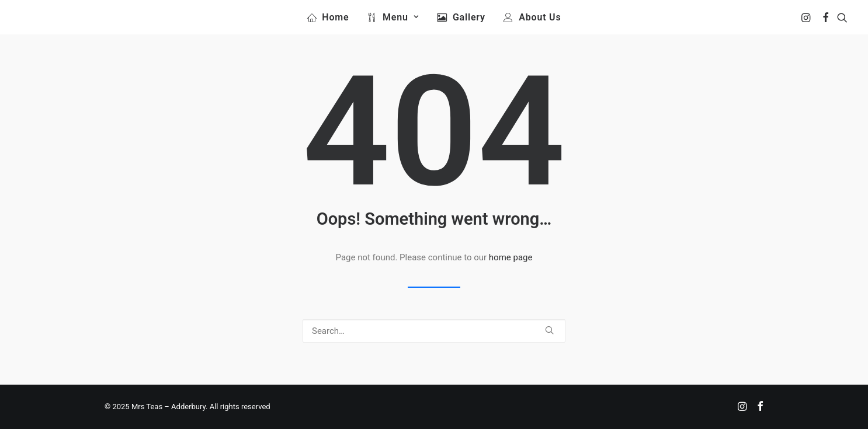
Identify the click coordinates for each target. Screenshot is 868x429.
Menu (400, 17)
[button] (807, 17)
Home (335, 17)
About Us (540, 17)
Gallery (469, 17)
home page (511, 257)
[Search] (434, 331)
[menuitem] (328, 17)
